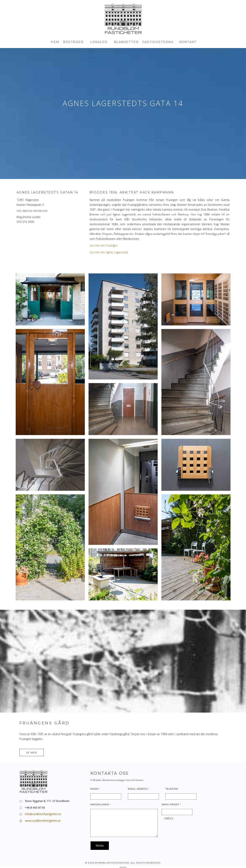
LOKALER (100, 42)
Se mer (32, 753)
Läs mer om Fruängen (104, 245)
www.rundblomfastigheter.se (43, 821)
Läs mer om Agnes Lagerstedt (109, 252)
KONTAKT (188, 42)
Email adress (139, 789)
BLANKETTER (126, 42)
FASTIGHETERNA (159, 42)
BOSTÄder (75, 42)
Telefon (172, 789)
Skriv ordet (171, 804)
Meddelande (101, 804)
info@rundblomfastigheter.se (43, 814)
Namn (95, 789)
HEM (55, 42)
